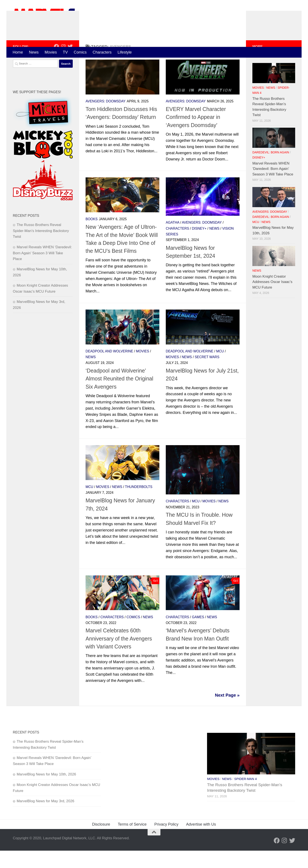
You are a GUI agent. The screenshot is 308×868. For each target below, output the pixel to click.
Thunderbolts (139, 504)
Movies (51, 52)
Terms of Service (132, 842)
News (34, 52)
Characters (102, 52)
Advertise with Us (201, 842)
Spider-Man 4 (245, 796)
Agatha (173, 240)
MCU (220, 369)
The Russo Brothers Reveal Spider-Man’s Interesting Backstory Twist (41, 248)
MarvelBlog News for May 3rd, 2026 (45, 818)
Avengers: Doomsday (106, 119)
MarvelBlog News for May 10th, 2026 (46, 792)
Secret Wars (207, 374)
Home (18, 52)
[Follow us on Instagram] (63, 64)
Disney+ (199, 246)
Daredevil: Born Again (271, 170)
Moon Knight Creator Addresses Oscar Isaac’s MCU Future (272, 299)
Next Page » (227, 712)
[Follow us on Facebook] (56, 64)
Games (198, 634)
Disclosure (101, 842)
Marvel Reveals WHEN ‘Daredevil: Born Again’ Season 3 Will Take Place (42, 270)
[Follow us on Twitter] (70, 64)
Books (92, 237)
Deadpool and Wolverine (109, 369)
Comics (80, 52)
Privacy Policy (166, 842)
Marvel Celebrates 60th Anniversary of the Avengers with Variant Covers (119, 656)
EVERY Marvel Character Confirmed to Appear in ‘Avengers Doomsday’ (196, 134)
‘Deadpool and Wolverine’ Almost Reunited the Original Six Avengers (119, 396)
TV (65, 52)
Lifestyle (125, 52)
